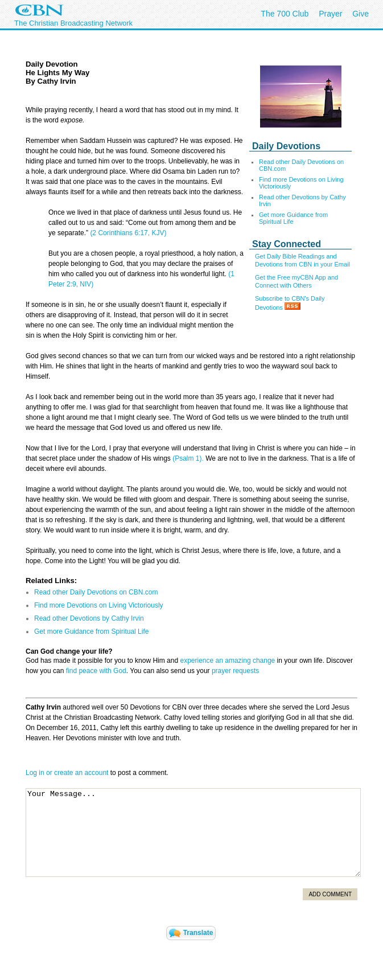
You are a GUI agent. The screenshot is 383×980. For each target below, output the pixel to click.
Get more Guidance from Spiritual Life (293, 218)
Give (361, 14)
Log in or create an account (67, 773)
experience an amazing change (227, 661)
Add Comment (330, 894)
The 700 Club (285, 14)
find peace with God (96, 671)
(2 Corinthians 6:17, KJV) (128, 233)
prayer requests (235, 671)
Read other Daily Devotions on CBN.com (96, 592)
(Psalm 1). (188, 458)
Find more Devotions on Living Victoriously (99, 605)
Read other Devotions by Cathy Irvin (89, 618)
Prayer (330, 14)
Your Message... (193, 833)
